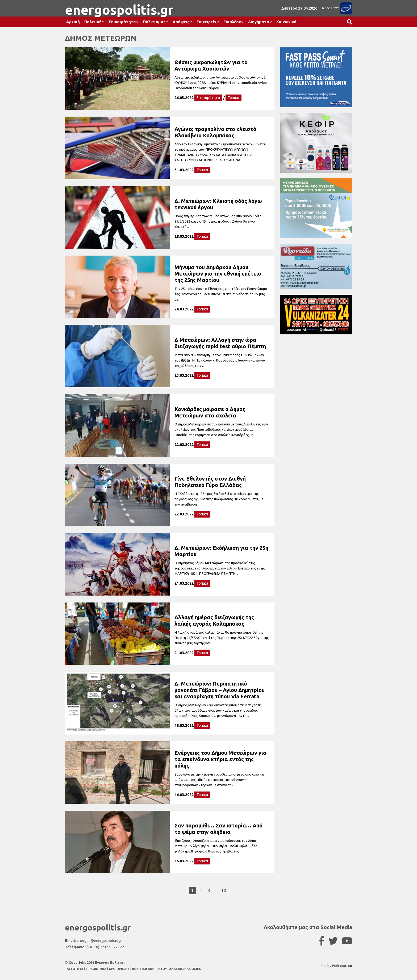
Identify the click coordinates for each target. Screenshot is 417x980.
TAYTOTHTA (74, 969)
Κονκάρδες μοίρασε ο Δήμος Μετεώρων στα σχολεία (210, 412)
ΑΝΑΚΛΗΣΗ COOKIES (185, 969)
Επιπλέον (232, 22)
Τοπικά (233, 98)
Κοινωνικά (286, 22)
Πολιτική (93, 22)
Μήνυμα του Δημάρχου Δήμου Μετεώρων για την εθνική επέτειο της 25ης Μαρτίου (218, 274)
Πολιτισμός (154, 22)
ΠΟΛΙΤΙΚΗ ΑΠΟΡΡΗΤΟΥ (149, 969)
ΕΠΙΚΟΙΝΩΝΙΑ (96, 969)
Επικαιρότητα (122, 22)
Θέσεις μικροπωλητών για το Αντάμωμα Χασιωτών (211, 65)
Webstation (342, 966)
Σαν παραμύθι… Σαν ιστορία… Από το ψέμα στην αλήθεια (218, 829)
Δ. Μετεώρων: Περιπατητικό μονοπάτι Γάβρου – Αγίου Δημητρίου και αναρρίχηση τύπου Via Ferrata (220, 690)
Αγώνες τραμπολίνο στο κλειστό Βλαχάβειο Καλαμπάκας (215, 132)
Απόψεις (181, 22)
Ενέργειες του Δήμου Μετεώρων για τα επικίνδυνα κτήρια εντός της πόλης (220, 759)
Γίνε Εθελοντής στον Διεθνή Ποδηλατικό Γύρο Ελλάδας (210, 482)
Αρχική (73, 22)
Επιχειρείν (206, 22)
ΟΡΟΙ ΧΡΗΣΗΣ (120, 969)
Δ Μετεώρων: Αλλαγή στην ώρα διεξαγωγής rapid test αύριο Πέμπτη (220, 343)
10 (224, 891)
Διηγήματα (259, 22)
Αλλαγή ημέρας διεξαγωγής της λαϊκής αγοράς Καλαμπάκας (214, 620)
